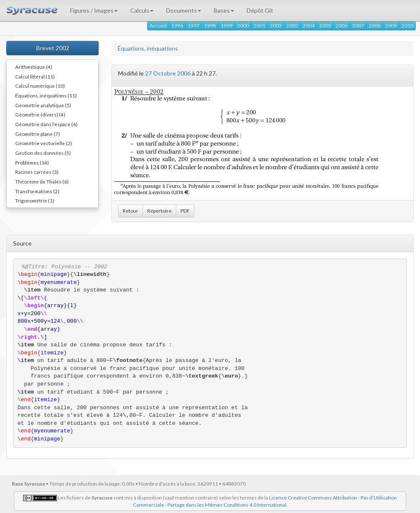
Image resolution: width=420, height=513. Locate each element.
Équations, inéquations (148, 48)
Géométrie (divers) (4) (40, 114)
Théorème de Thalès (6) (42, 181)
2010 (407, 26)
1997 (194, 26)
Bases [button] (224, 10)
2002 (276, 26)
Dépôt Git (260, 10)
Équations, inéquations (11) (46, 95)
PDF (185, 211)
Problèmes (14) (32, 162)
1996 (177, 26)
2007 (358, 26)
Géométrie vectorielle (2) (44, 143)
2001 (259, 26)
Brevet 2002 (53, 48)
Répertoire (159, 211)
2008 (374, 26)
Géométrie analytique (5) (43, 105)
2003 (292, 26)
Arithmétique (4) (34, 67)
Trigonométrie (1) (35, 200)
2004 (309, 26)
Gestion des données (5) (43, 153)
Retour (131, 211)
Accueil (158, 26)
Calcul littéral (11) (35, 76)
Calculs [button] (142, 10)
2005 (325, 26)
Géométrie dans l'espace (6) (46, 124)
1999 (226, 26)
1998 (210, 26)
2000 (243, 26)
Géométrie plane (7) (38, 134)
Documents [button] (184, 10)
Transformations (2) (37, 191)
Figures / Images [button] (94, 10)
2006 (342, 26)
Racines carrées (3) (37, 172)
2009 (391, 26)
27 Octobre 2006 (168, 73)
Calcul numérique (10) (40, 86)
